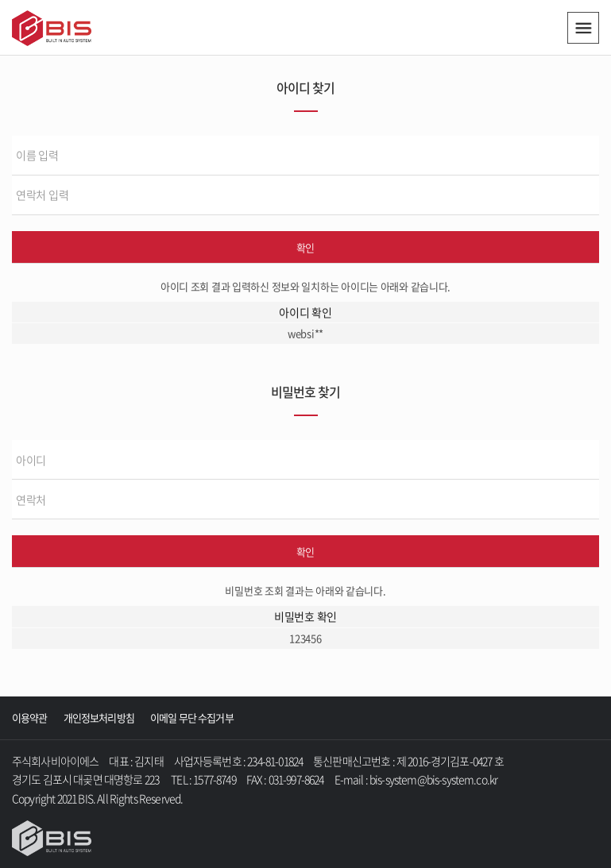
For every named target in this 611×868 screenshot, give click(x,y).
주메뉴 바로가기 (0, 0)
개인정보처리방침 (99, 718)
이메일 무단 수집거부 (192, 718)
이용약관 (30, 718)
